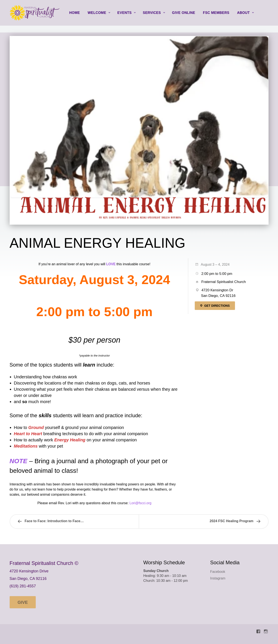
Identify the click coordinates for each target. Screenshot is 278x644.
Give (23, 602)
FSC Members (216, 13)
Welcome (97, 13)
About (243, 13)
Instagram (218, 578)
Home (75, 13)
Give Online (184, 13)
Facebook (218, 572)
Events (124, 13)
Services (152, 13)
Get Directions (215, 306)
